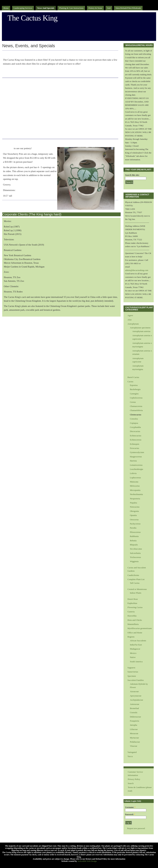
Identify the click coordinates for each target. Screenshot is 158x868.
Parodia (133, 528)
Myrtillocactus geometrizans (140, 628)
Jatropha (133, 725)
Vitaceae (134, 746)
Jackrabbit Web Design (87, 861)
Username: (130, 807)
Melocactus (135, 486)
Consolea (134, 419)
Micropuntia (135, 490)
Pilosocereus (135, 532)
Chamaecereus (136, 406)
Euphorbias (132, 603)
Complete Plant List (136, 579)
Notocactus (135, 507)
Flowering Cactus (135, 607)
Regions (131, 637)
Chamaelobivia (136, 410)
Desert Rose (133, 599)
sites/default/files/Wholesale (128, 8)
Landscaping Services (23, 8)
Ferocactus (134, 448)
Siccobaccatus (136, 549)
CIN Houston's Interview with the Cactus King (45, 81)
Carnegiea (134, 394)
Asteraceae (135, 704)
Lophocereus (135, 478)
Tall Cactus (135, 583)
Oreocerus (134, 520)
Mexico (133, 653)
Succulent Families (136, 680)
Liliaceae (134, 729)
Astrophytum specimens (140, 328)
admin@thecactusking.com (137, 270)
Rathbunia (134, 536)
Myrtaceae (134, 738)
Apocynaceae (136, 696)
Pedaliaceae (135, 742)
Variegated (132, 752)
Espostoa (134, 385)
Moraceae (134, 733)
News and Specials (46, 8)
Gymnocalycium (137, 452)
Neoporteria (135, 499)
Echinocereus (136, 440)
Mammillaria (133, 624)
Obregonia (134, 511)
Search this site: (132, 175)
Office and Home (135, 633)
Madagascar (135, 649)
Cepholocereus (136, 398)
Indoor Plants (136, 593)
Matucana (134, 482)
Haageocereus (136, 457)
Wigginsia (134, 561)
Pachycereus (135, 524)
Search (131, 783)
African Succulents (138, 641)
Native (133, 657)
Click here (8, 148)
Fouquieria (134, 721)
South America (136, 662)
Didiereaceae (135, 717)
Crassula (134, 712)
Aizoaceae (134, 691)
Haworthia (132, 616)
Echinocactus (136, 436)
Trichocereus (135, 557)
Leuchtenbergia (136, 469)
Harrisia (133, 461)
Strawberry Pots (18, 142)
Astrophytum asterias (141, 331)
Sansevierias (133, 672)
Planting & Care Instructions (71, 8)
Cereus (133, 402)
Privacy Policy (134, 779)
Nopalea (133, 503)
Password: (130, 814)
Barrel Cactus (133, 377)
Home (6, 8)
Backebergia (135, 389)
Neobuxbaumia (136, 494)
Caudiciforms (133, 575)
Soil (109, 8)
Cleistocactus (136, 415)
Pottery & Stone (95, 8)
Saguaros (131, 668)
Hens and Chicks (135, 620)
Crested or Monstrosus (137, 589)
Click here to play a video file (18, 73)
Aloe (130, 320)
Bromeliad (134, 708)
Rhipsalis (134, 545)
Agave (130, 315)
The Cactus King (33, 18)
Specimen (132, 676)
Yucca (130, 756)
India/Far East (136, 645)
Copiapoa (134, 423)
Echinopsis (135, 444)
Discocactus (135, 431)
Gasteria (131, 612)
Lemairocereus (136, 465)
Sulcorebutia (135, 553)
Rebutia (133, 541)
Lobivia (133, 473)
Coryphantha (135, 427)
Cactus (130, 382)
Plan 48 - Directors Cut (24, 54)
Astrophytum (133, 324)
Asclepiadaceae (136, 700)
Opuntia (133, 515)
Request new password (136, 828)
